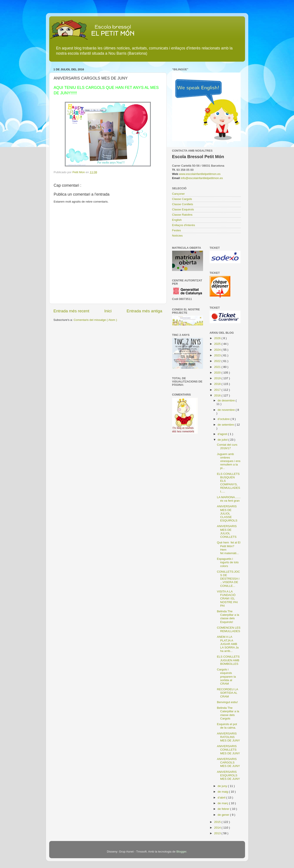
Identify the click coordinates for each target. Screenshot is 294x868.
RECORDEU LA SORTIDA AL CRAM (228, 693)
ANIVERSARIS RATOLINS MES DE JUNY (228, 737)
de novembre (227, 410)
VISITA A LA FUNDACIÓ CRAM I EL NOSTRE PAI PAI (227, 599)
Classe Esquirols (183, 209)
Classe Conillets (183, 204)
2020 (218, 373)
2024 (218, 350)
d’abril (222, 798)
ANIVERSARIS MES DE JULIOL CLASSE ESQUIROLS (227, 513)
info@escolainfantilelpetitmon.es (202, 178)
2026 (218, 338)
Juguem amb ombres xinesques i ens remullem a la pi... (229, 461)
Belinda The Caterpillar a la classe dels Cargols (228, 713)
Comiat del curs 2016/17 (227, 446)
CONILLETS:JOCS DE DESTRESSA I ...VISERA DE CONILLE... (228, 579)
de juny (223, 786)
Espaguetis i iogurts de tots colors (228, 562)
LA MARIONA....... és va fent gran (229, 499)
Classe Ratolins (182, 215)
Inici (108, 311)
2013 (218, 833)
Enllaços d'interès (184, 225)
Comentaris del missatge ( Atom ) (95, 320)
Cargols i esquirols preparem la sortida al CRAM (226, 677)
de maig (223, 792)
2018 (218, 384)
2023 (218, 355)
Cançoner (179, 194)
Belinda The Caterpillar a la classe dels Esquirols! (228, 617)
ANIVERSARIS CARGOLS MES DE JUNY (228, 762)
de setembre (226, 425)
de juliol (223, 440)
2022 (218, 361)
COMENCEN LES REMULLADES (229, 629)
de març (223, 803)
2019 (218, 378)
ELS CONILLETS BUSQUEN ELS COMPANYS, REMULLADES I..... (229, 483)
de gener (224, 815)
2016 (218, 395)
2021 (218, 367)
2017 (218, 390)
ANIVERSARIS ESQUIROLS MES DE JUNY (228, 775)
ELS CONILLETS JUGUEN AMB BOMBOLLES (228, 660)
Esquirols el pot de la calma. (227, 726)
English (177, 220)
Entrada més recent (71, 311)
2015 (218, 822)
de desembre (227, 400)
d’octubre (224, 419)
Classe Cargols (182, 199)
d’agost (223, 434)
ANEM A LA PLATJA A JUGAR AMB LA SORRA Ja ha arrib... (228, 644)
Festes (177, 230)
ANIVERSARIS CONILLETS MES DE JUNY (228, 750)
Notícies (177, 236)
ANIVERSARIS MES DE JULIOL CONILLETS (227, 531)
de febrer (224, 809)
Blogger (181, 852)
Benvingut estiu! (227, 702)
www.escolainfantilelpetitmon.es (200, 174)
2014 (218, 828)
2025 (218, 344)
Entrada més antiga (144, 311)
